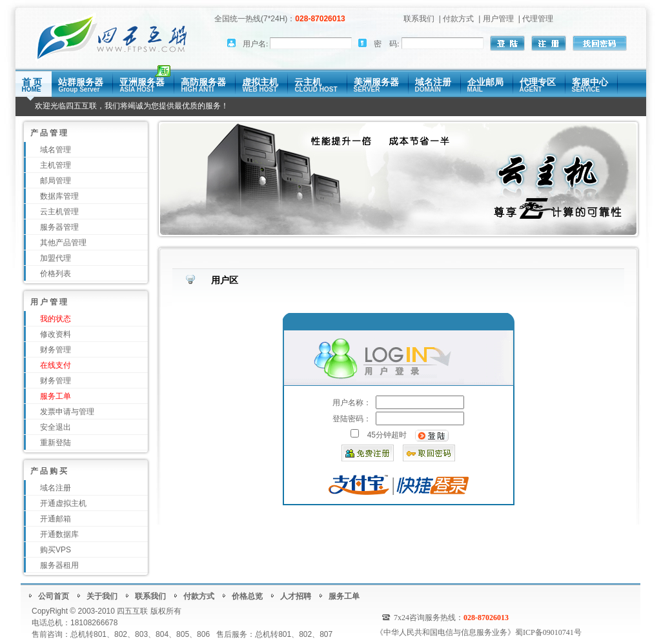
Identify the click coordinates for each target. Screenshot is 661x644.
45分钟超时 (387, 435)
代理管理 (538, 19)
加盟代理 (56, 258)
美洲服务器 (376, 85)
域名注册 (433, 85)
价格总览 (247, 596)
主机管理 (56, 165)
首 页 (32, 85)
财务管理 (56, 350)
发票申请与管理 (67, 412)
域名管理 (56, 150)
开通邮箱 (56, 519)
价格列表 (56, 274)
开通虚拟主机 (63, 503)
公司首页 (54, 596)
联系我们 (419, 19)
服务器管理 (59, 227)
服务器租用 (59, 565)
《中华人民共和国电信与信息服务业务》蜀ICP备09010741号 (479, 632)
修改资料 (56, 334)
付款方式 (458, 19)
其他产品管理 (63, 243)
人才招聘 (296, 596)
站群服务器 (81, 85)
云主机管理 (59, 212)
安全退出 (56, 427)
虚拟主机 (260, 85)
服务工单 (344, 596)
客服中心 (590, 85)
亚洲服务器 (142, 85)
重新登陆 (56, 443)
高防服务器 (203, 85)
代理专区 (538, 85)
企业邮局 (485, 85)
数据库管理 (59, 196)
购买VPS (56, 550)
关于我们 (102, 596)
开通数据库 (59, 534)
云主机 (316, 85)
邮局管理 (56, 181)
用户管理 (498, 19)
